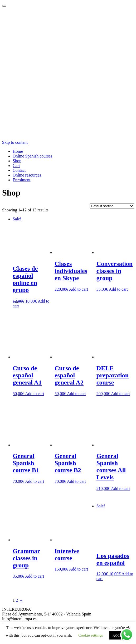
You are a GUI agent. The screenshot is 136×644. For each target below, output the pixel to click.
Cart (16, 166)
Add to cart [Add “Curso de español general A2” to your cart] (76, 394)
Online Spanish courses (32, 156)
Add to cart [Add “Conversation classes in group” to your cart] (118, 289)
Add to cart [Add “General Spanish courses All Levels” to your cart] (120, 488)
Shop (17, 161)
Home (18, 151)
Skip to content (15, 142)
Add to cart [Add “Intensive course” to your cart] (79, 569)
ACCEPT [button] (119, 635)
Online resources (27, 175)
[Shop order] (112, 206)
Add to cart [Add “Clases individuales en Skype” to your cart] (79, 289)
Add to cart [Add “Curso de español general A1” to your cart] (35, 394)
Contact (19, 170)
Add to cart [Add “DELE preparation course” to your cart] (120, 394)
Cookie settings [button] (91, 635)
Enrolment (22, 180)
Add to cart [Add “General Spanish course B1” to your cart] (35, 481)
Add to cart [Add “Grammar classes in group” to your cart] (35, 576)
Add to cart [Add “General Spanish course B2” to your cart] (76, 481)
